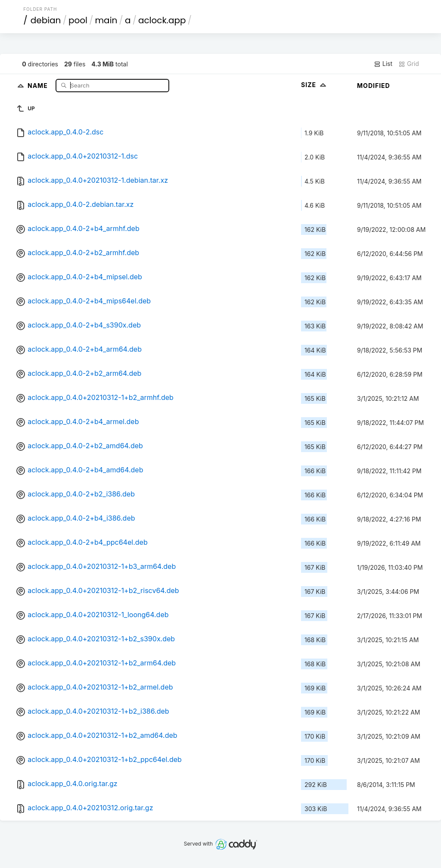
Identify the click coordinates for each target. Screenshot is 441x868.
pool (78, 20)
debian (46, 20)
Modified (374, 86)
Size (315, 85)
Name (39, 85)
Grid (409, 64)
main (106, 20)
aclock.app (162, 20)
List (383, 64)
